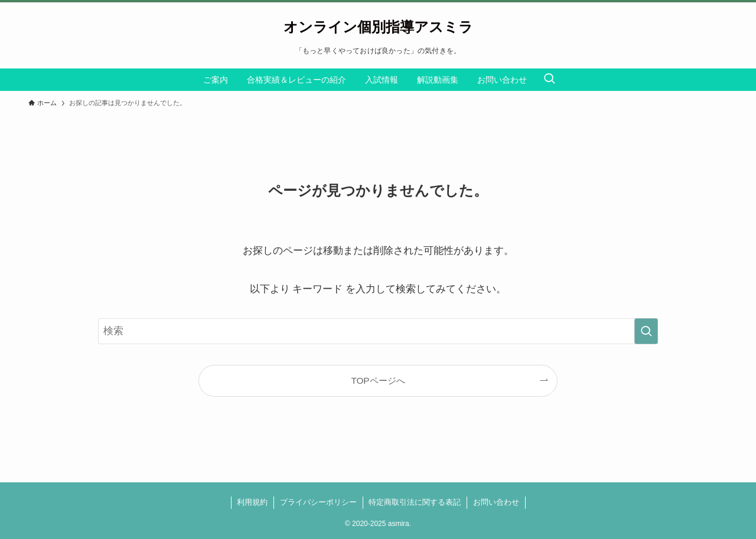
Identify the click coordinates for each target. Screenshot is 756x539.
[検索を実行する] (646, 331)
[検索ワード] (378, 331)
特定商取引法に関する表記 (415, 502)
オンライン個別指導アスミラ (378, 27)
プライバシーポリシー (318, 502)
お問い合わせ (496, 502)
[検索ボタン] (549, 80)
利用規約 (252, 502)
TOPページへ (378, 380)
